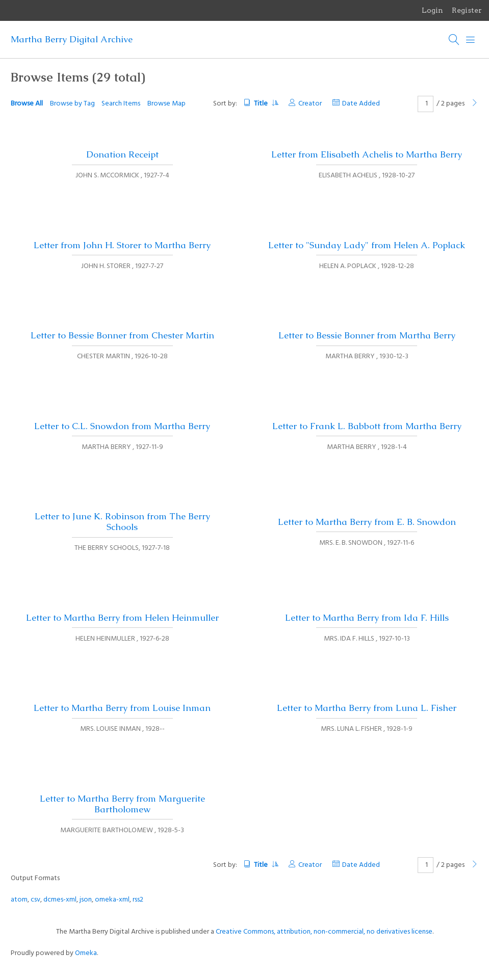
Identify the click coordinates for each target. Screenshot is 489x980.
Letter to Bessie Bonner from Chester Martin (122, 335)
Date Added (361, 104)
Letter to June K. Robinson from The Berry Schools (122, 522)
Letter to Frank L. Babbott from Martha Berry (367, 426)
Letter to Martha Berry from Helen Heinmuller (122, 618)
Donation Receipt (122, 154)
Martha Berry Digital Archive (72, 39)
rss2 (138, 900)
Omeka (86, 953)
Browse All (27, 104)
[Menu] (471, 40)
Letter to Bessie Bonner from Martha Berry (367, 335)
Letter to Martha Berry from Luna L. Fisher (367, 708)
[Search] (454, 40)
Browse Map (166, 104)
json (86, 900)
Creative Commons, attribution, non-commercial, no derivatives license (324, 932)
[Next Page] (475, 104)
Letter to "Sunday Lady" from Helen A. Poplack (367, 245)
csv (35, 900)
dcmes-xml (60, 900)
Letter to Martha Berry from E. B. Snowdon (367, 522)
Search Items (121, 104)
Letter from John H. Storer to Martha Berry (122, 245)
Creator (310, 104)
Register (467, 10)
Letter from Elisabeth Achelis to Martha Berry (367, 154)
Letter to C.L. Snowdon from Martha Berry (122, 426)
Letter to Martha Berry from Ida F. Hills (367, 618)
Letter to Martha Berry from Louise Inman (122, 708)
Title (266, 104)
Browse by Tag (72, 104)
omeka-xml (112, 900)
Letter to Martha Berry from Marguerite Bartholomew (122, 804)
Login (432, 10)
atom (19, 900)
